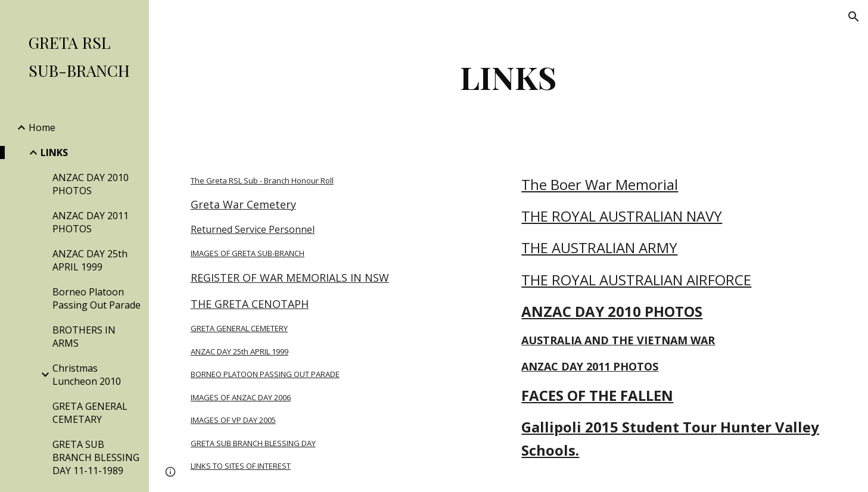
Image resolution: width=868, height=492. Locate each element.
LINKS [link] (54, 152)
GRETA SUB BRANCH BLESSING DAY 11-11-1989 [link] (96, 457)
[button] (854, 17)
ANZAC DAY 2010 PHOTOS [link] (91, 184)
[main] (508, 77)
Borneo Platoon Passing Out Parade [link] (97, 298)
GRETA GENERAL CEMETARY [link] (90, 413)
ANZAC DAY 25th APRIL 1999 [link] (90, 260)
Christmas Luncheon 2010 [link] (87, 375)
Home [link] (42, 127)
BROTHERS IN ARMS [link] (84, 337)
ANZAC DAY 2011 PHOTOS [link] (91, 222)
